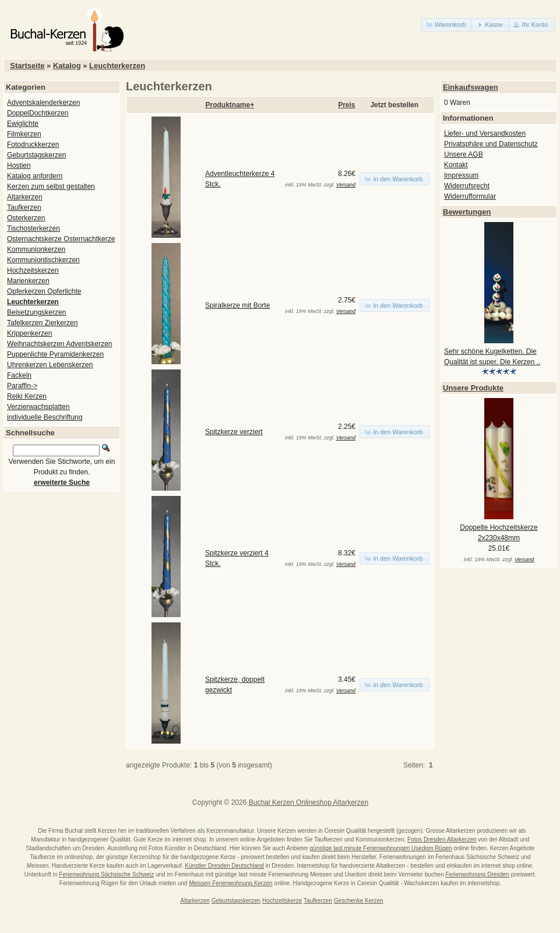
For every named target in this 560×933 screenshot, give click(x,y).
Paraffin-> (22, 386)
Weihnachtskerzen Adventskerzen (60, 344)
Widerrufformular (470, 196)
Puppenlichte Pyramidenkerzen (55, 354)
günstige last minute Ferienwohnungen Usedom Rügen (381, 848)
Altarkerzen (25, 197)
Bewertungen (467, 212)
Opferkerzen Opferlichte (44, 291)
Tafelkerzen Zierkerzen (42, 323)
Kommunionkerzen (36, 249)
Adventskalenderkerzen (43, 103)
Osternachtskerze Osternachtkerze (61, 239)
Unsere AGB (464, 154)
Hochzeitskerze (282, 901)
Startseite (27, 66)
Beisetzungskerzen (36, 312)
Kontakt (456, 165)
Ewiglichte (23, 124)
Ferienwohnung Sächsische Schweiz (106, 874)
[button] (447, 25)
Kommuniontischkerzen (43, 260)
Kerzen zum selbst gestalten (51, 186)
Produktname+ (230, 105)
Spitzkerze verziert (234, 432)
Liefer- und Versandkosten (485, 133)
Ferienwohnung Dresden (477, 874)
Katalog (67, 66)
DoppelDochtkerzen (38, 113)
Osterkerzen (26, 218)
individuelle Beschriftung (45, 417)
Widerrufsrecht (467, 186)
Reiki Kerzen (27, 396)
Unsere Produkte (473, 388)
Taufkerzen (24, 207)
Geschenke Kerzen (359, 901)
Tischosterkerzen (34, 228)
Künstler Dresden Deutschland (224, 866)
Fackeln (19, 375)
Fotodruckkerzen (33, 145)
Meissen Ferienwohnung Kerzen (230, 883)
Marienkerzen (28, 281)
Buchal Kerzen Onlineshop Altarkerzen (309, 802)
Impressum (461, 175)
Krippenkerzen (29, 333)
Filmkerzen (24, 134)
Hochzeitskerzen (33, 270)
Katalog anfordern (35, 176)
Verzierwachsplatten (38, 407)
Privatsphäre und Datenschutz (491, 144)
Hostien (19, 166)
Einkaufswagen (471, 87)
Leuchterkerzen (117, 66)
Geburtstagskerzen (36, 155)
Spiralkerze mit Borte (237, 305)
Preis (346, 105)
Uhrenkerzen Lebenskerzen (50, 365)
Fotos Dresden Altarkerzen (442, 839)
